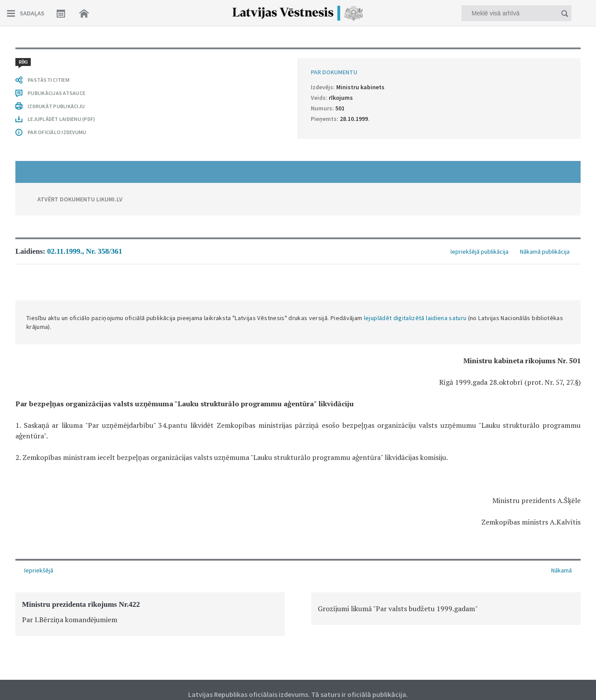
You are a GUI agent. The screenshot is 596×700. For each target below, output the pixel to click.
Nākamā (561, 570)
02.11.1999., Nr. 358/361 (85, 251)
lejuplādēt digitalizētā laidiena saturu (415, 318)
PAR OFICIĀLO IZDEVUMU (57, 132)
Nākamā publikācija (545, 252)
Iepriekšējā (39, 570)
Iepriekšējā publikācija (480, 252)
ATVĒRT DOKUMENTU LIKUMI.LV (80, 199)
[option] (150, 614)
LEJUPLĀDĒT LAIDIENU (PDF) (61, 119)
